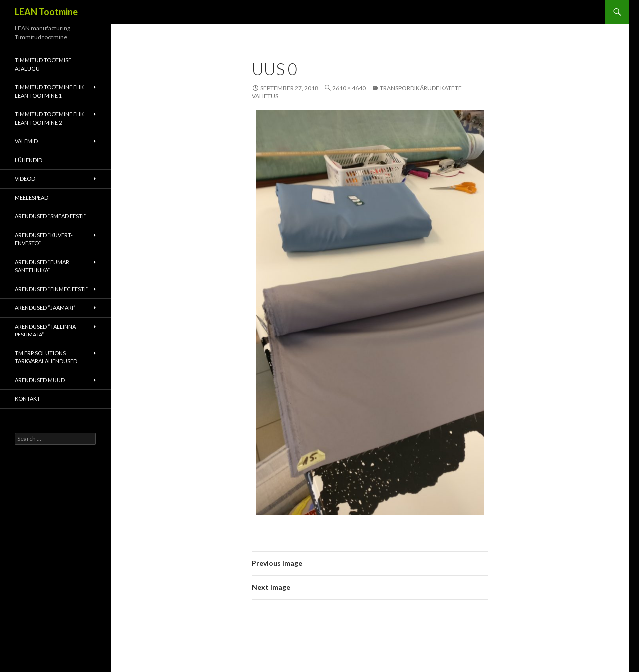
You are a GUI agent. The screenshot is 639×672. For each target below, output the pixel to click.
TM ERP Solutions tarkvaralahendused (46, 357)
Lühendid (29, 160)
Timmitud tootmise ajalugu (43, 64)
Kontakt (28, 399)
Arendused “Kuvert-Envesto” (44, 239)
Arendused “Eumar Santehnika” (42, 266)
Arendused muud (40, 380)
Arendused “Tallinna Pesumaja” (45, 331)
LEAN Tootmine (46, 12)
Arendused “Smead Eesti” (50, 216)
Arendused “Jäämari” (45, 307)
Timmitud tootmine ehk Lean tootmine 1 (49, 91)
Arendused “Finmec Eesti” (51, 289)
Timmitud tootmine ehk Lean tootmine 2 (49, 118)
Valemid (26, 141)
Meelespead (32, 197)
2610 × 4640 (349, 88)
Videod (25, 178)
